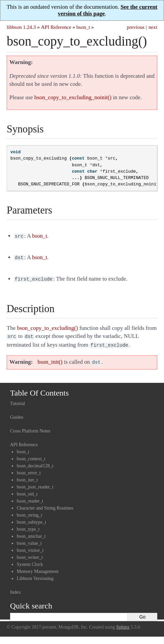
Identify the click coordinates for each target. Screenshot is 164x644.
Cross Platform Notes (30, 427)
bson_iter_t (27, 476)
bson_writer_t (30, 553)
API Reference (56, 27)
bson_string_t (29, 511)
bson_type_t (28, 525)
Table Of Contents (39, 389)
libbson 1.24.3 (21, 27)
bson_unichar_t (31, 532)
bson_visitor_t (30, 546)
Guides (17, 413)
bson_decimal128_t (35, 462)
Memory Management (38, 567)
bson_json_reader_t (35, 483)
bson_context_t (31, 455)
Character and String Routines (45, 504)
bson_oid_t (27, 490)
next (153, 27)
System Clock (30, 560)
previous (136, 27)
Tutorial (18, 399)
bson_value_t (29, 539)
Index (15, 588)
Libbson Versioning (35, 574)
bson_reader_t (30, 497)
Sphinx (123, 623)
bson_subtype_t (31, 518)
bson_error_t (29, 469)
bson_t (83, 27)
